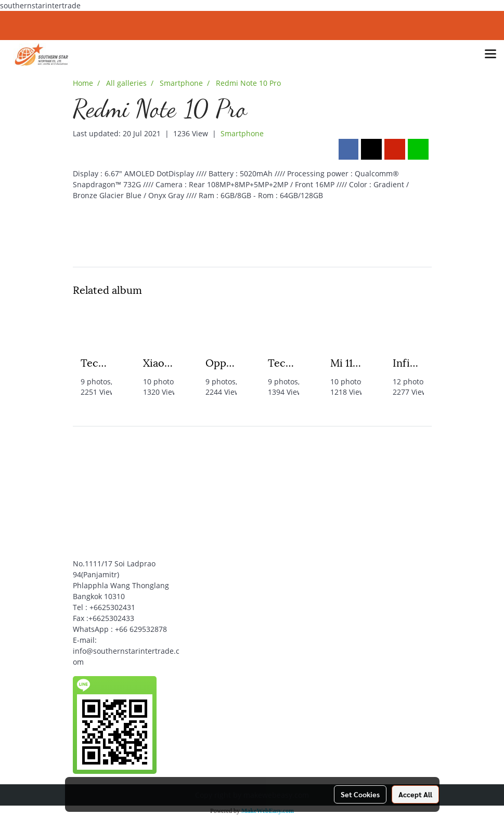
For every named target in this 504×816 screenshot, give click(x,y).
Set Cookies (360, 794)
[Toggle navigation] (490, 55)
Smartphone (242, 133)
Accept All (415, 794)
